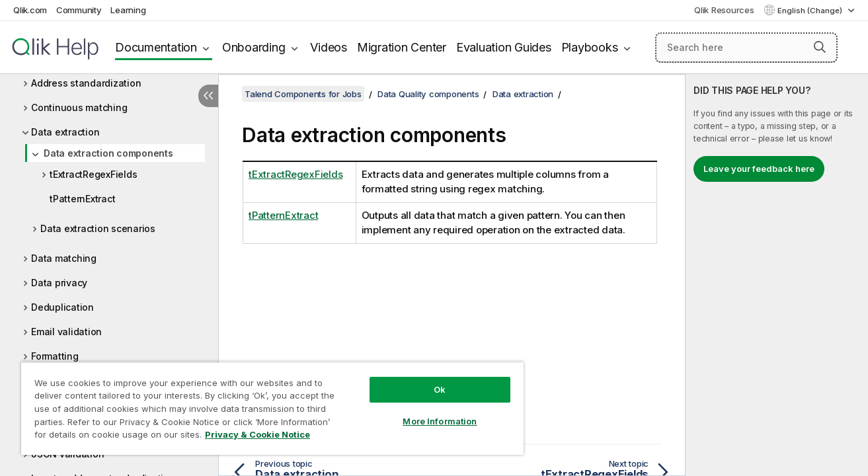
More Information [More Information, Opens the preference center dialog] (440, 421)
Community (79, 10)
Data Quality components (428, 94)
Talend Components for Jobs (303, 94)
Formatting (55, 356)
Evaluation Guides (504, 47)
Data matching (64, 258)
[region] (272, 408)
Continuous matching (79, 107)
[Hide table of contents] (208, 96)
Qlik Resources (724, 10)
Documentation (156, 47)
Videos (329, 47)
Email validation (66, 332)
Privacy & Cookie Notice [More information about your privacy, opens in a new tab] (257, 434)
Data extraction (65, 132)
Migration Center (402, 47)
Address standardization (86, 83)
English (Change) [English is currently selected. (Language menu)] (811, 11)
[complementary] (777, 275)
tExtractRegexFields (93, 174)
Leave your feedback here (759, 169)
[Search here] (746, 48)
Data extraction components (108, 153)
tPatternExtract (82, 199)
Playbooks (590, 47)
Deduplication (62, 307)
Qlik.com (30, 10)
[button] (820, 47)
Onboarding (254, 47)
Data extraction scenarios (98, 228)
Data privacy (59, 283)
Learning (128, 10)
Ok (440, 389)
